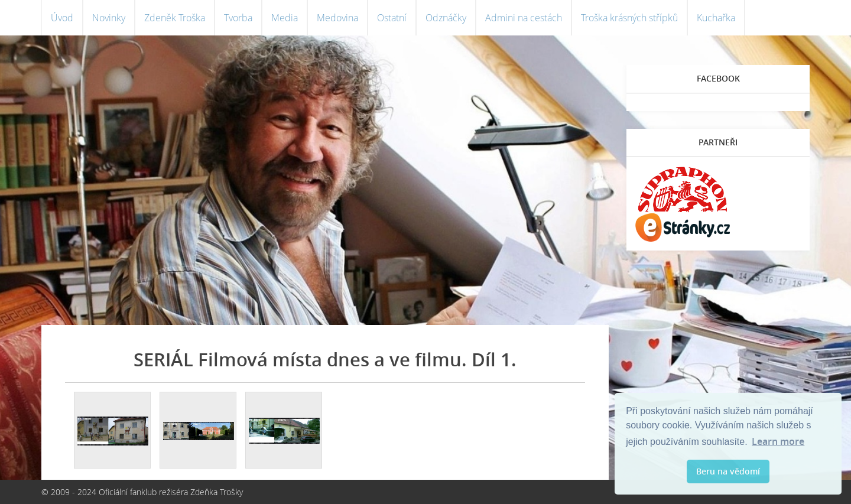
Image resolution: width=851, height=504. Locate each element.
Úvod (62, 18)
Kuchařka (716, 18)
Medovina (337, 18)
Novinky (109, 18)
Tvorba (238, 18)
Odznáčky (446, 18)
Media (285, 18)
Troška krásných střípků (629, 18)
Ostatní (392, 18)
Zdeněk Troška (175, 18)
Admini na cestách (524, 18)
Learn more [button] (778, 441)
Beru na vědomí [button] (728, 471)
